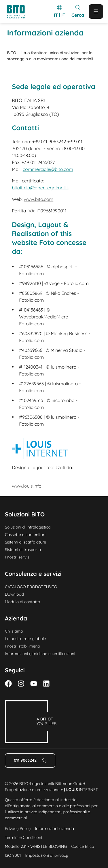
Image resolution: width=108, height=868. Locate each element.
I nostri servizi (18, 557)
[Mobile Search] (78, 12)
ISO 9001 (13, 855)
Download (14, 594)
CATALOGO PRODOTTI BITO (31, 587)
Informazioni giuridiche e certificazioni (40, 654)
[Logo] (18, 12)
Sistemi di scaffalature (25, 542)
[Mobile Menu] (96, 12)
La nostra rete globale (25, 639)
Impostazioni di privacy (47, 855)
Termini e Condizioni (23, 837)
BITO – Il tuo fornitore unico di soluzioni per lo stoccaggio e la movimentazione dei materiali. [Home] (50, 56)
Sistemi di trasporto (23, 550)
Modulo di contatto (22, 602)
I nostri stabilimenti (22, 646)
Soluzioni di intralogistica (28, 527)
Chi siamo (14, 631)
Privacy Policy (18, 829)
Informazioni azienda (55, 829)
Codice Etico (83, 846)
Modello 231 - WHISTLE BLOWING (36, 846)
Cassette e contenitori (25, 535)
